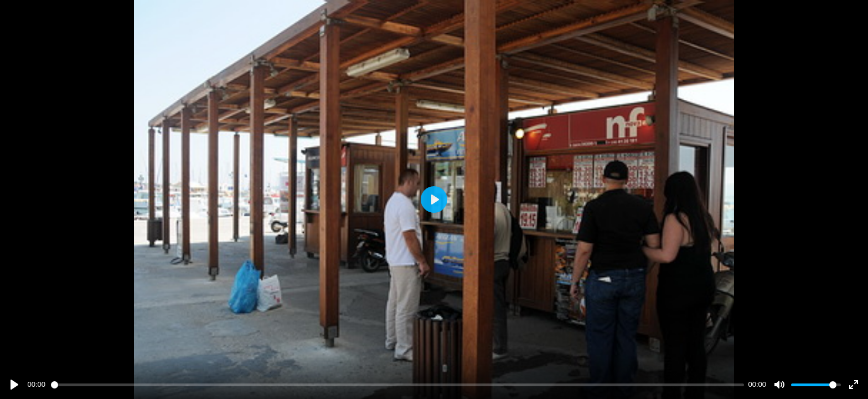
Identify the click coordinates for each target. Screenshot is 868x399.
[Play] (14, 385)
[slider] (397, 385)
